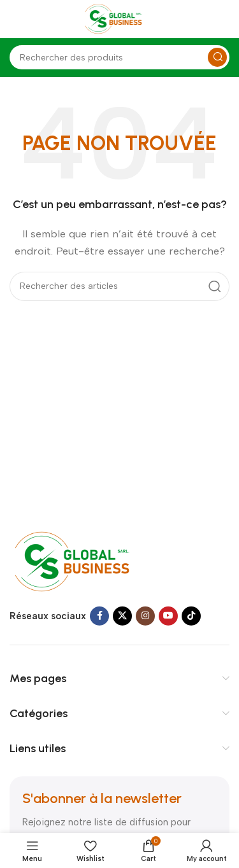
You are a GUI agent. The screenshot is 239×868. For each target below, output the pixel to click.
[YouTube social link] (168, 616)
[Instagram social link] (145, 616)
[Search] (119, 57)
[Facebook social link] (99, 616)
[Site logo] (120, 18)
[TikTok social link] (191, 616)
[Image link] (84, 561)
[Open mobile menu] (16, 19)
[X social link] (122, 616)
